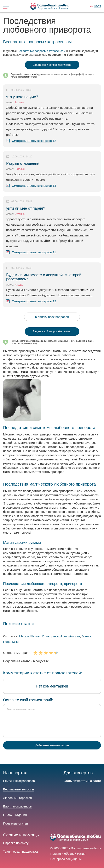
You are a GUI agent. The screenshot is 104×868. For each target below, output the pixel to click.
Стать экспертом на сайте (82, 781)
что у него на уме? (22, 97)
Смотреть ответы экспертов (32, 141)
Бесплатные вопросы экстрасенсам (42, 51)
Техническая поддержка (20, 851)
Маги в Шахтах (30, 636)
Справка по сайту (16, 843)
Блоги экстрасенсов (18, 806)
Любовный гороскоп (17, 798)
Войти (97, 6)
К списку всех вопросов (52, 317)
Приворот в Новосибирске (61, 636)
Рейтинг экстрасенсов (19, 781)
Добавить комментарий (52, 745)
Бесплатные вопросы (18, 789)
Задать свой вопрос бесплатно (52, 65)
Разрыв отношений (23, 163)
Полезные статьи (15, 823)
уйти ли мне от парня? (26, 208)
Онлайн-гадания (15, 815)
